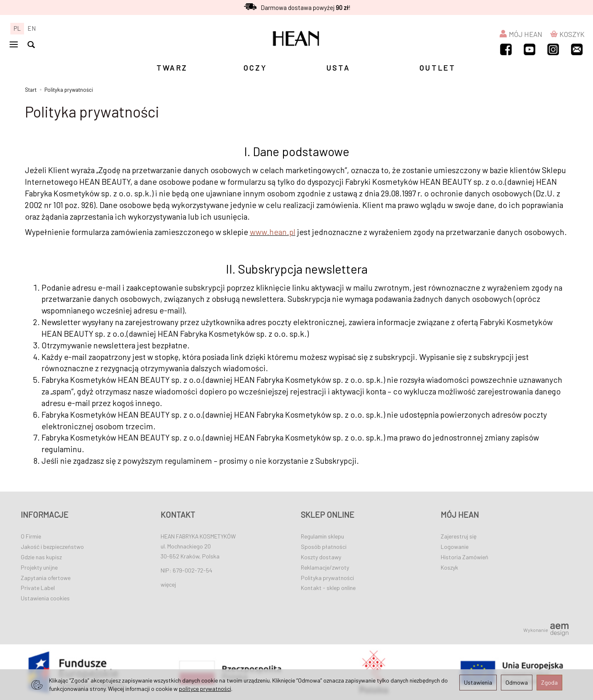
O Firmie (31, 536)
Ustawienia (478, 682)
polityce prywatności (205, 689)
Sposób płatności (324, 547)
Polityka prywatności (327, 578)
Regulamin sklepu (322, 536)
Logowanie (455, 547)
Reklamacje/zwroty (325, 567)
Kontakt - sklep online (328, 588)
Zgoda (549, 682)
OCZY (255, 68)
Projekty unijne (39, 567)
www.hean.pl (273, 232)
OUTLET (437, 68)
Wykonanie (546, 630)
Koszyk (449, 567)
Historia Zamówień (465, 557)
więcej (168, 584)
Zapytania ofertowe (46, 578)
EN (32, 28)
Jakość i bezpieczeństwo (52, 547)
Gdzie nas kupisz (41, 557)
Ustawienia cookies (45, 598)
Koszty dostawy (321, 557)
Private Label (38, 588)
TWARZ (172, 68)
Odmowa (517, 682)
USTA (338, 68)
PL (17, 28)
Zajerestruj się (459, 536)
